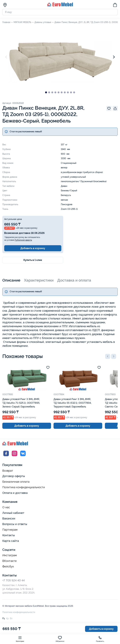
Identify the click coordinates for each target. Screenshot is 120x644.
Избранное (60, 639)
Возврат (8, 471)
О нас (6, 507)
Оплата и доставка (15, 493)
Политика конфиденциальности (24, 487)
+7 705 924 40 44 (13, 580)
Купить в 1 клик (33, 260)
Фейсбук (8, 567)
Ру (4, 618)
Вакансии (9, 518)
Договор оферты (14, 476)
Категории (20, 639)
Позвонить (100, 639)
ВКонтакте (10, 561)
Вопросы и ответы (15, 524)
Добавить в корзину (33, 248)
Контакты (9, 535)
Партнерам (10, 530)
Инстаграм (10, 555)
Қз (7, 618)
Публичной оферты (23, 240)
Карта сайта (11, 541)
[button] (108, 356)
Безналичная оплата (16, 482)
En (11, 618)
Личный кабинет (13, 513)
